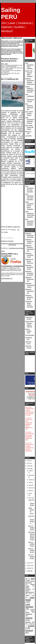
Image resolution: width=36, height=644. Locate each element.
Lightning (32, 609)
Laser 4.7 (30, 595)
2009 (29, 568)
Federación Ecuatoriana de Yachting (29, 273)
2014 (29, 463)
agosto (31, 480)
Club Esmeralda (30, 335)
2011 (29, 563)
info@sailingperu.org (7, 279)
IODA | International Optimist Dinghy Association (29, 206)
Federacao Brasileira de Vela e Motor (29, 235)
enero (30, 498)
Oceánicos (29, 614)
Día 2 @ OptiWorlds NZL (31, 550)
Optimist (6, 232)
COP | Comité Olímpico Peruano (29, 113)
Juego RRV (28, 136)
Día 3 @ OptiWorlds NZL (31, 544)
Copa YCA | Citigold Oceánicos (31, 520)
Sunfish (31, 626)
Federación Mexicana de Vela (30, 279)
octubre (31, 471)
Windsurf (29, 630)
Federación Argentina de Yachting (30, 241)
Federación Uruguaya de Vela (30, 291)
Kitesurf (30, 594)
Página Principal (12, 244)
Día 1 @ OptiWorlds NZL (31, 557)
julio (30, 482)
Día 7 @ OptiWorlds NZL (31, 528)
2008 (29, 571)
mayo (30, 488)
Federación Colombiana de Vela (29, 255)
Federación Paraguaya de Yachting (30, 285)
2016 (29, 461)
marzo (30, 493)
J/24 (33, 579)
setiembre (31, 475)
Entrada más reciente (7, 244)
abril (30, 491)
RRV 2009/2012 (30, 624)
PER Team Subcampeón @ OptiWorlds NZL (31, 536)
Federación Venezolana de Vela (29, 297)
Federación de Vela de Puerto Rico (29, 261)
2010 (29, 566)
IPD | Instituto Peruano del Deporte (29, 127)
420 (26, 579)
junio (30, 485)
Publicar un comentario (7, 241)
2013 (29, 466)
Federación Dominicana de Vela (29, 267)
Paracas (28, 622)
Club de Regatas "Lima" (28, 331)
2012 (29, 469)
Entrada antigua (19, 244)
